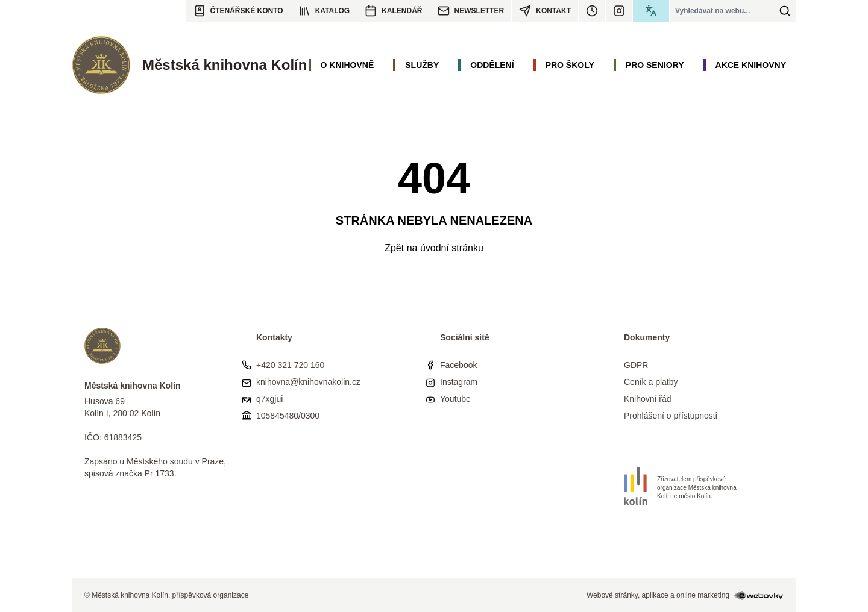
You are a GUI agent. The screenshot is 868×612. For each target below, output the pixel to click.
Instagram (459, 382)
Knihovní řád (648, 399)
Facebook (458, 365)
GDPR (636, 365)
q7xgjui (269, 399)
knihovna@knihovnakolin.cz (308, 382)
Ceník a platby (651, 382)
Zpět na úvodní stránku (434, 248)
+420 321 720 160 (290, 365)
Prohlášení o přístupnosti (671, 416)
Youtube (455, 399)
